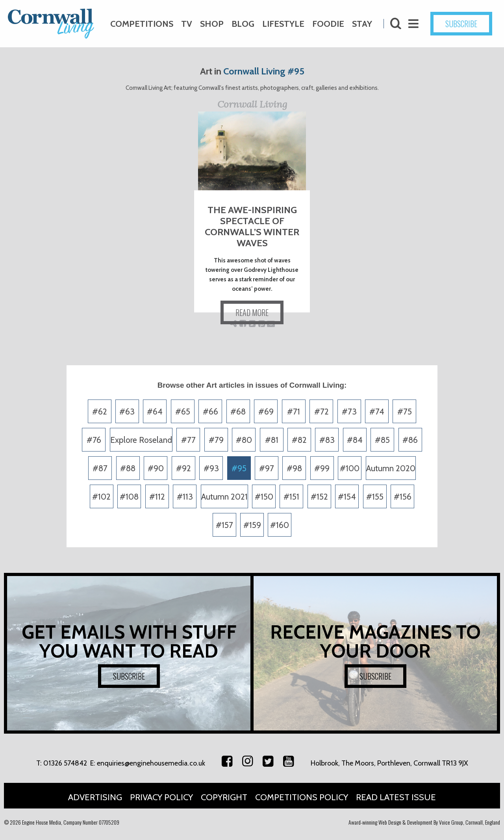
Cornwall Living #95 (264, 71)
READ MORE (252, 312)
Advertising (95, 797)
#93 (211, 468)
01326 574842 (65, 763)
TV (187, 24)
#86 (410, 440)
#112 (157, 497)
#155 (375, 497)
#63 (127, 412)
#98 (294, 468)
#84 (355, 440)
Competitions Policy (302, 797)
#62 (100, 412)
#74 (377, 412)
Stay (362, 24)
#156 (403, 497)
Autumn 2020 (391, 468)
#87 (100, 468)
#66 (210, 412)
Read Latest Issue (396, 797)
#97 (267, 468)
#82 (299, 440)
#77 (188, 440)
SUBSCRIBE (461, 24)
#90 (156, 468)
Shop (212, 24)
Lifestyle (283, 24)
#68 (238, 412)
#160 (280, 525)
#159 (252, 525)
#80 (244, 440)
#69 (266, 412)
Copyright (224, 797)
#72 (321, 412)
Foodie (328, 24)
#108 (129, 497)
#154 (347, 497)
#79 (216, 440)
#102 (101, 497)
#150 (264, 497)
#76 (94, 440)
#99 (322, 468)
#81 (272, 440)
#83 (327, 440)
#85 (382, 440)
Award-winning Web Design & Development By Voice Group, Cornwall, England (424, 822)
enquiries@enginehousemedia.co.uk (151, 763)
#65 (183, 412)
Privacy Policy (161, 797)
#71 (294, 412)
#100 (350, 468)
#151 (291, 497)
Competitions (142, 24)
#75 (405, 412)
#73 (349, 412)
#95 (239, 468)
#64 (155, 412)
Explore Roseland (141, 440)
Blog (243, 24)
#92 (183, 468)
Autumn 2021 (224, 497)
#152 (319, 497)
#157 (224, 525)
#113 (185, 497)
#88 (128, 468)
